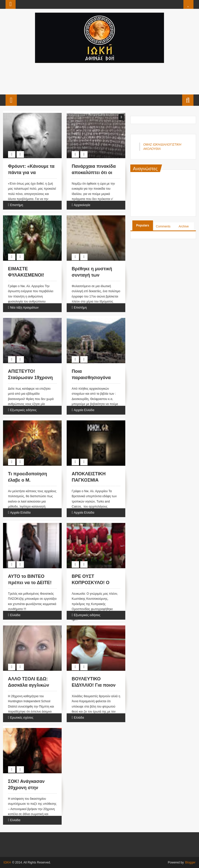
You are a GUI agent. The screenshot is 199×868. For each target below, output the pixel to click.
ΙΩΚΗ (7, 862)
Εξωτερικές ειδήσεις (23, 410)
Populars (143, 225)
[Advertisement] (99, 78)
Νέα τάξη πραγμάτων (24, 308)
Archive (184, 226)
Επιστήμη (16, 205)
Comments (163, 226)
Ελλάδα (15, 615)
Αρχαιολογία (82, 205)
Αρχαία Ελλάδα (84, 410)
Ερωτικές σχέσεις (22, 718)
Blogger (190, 862)
